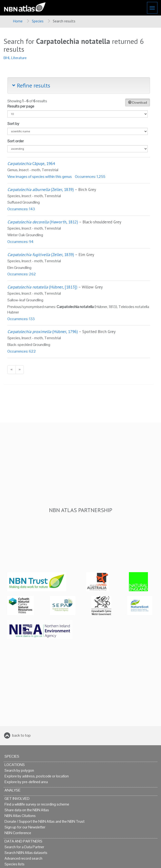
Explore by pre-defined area (26, 782)
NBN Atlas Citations (20, 816)
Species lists (15, 864)
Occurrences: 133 (21, 319)
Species (38, 21)
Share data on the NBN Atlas (27, 810)
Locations (15, 765)
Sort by (13, 124)
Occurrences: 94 (20, 242)
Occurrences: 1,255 (90, 177)
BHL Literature (15, 58)
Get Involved (17, 799)
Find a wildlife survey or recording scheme (37, 804)
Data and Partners (23, 841)
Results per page (21, 106)
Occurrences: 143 (21, 209)
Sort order (16, 141)
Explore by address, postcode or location (37, 776)
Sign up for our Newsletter (25, 827)
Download (138, 103)
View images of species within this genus (40, 177)
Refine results (31, 85)
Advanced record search (23, 858)
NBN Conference (18, 833)
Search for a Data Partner (24, 847)
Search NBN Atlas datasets (26, 853)
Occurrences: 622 (22, 351)
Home (18, 21)
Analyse (12, 790)
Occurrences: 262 (22, 274)
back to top (21, 735)
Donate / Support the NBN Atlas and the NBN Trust (44, 821)
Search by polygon (19, 770)
